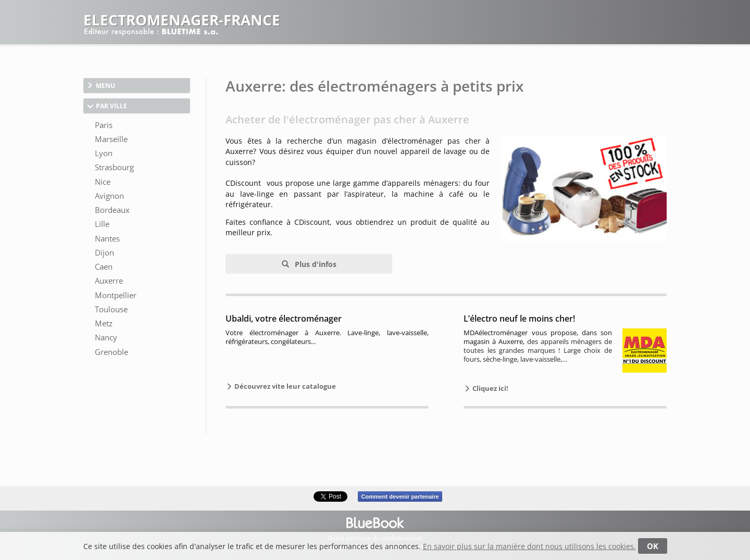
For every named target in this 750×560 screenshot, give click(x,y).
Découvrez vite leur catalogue (284, 386)
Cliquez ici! (490, 388)
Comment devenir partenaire (400, 497)
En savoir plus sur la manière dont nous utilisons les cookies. (529, 546)
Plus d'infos (315, 264)
